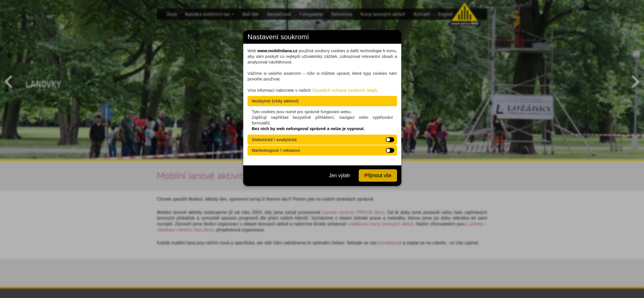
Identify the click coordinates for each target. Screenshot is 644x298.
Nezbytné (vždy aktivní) (275, 101)
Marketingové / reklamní (276, 150)
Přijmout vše (378, 176)
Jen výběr (339, 176)
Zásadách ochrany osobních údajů (344, 90)
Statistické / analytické (274, 140)
